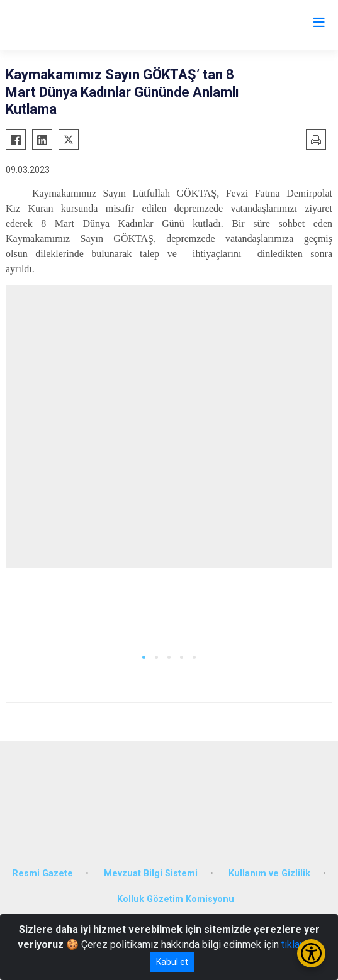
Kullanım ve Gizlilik (269, 873)
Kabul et (172, 962)
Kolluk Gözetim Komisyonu (176, 899)
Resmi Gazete (42, 873)
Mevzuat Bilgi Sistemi (151, 873)
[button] (144, 657)
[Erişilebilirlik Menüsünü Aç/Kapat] (311, 953)
